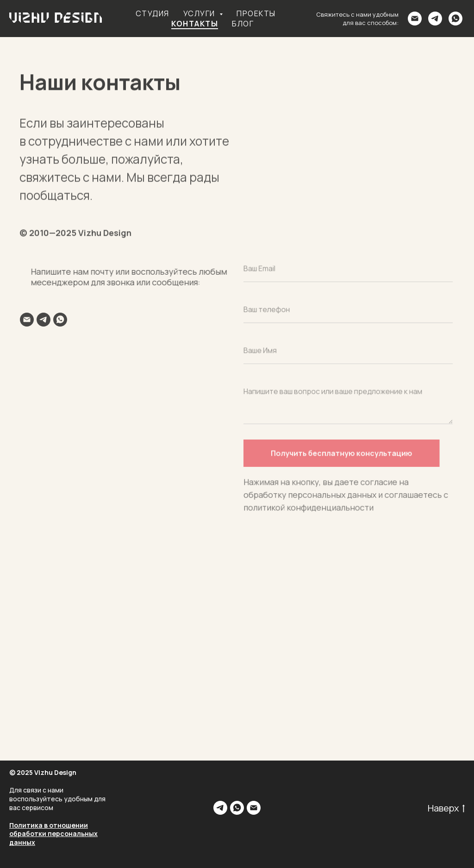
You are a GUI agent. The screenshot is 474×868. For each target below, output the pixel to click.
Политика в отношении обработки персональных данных (53, 834)
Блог (243, 24)
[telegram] (435, 19)
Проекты (256, 13)
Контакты (195, 24)
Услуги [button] (200, 13)
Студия (153, 13)
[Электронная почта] (415, 19)
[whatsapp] (455, 19)
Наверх (446, 808)
